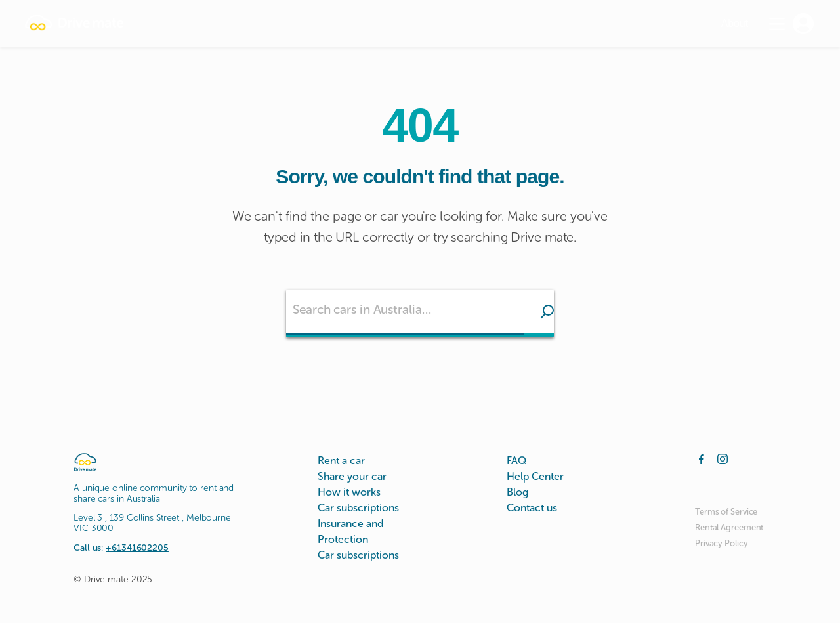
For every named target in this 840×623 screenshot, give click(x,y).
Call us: (121, 548)
